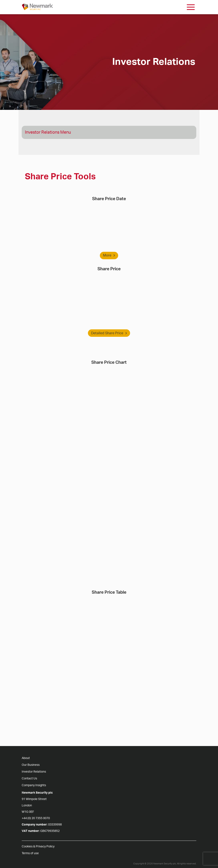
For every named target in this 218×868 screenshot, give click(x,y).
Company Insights (34, 785)
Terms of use (30, 853)
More (109, 255)
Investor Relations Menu (48, 132)
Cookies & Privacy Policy (38, 847)
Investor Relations (34, 772)
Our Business (31, 765)
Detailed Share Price (109, 333)
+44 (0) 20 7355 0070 (36, 818)
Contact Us (29, 779)
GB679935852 (50, 831)
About (26, 758)
